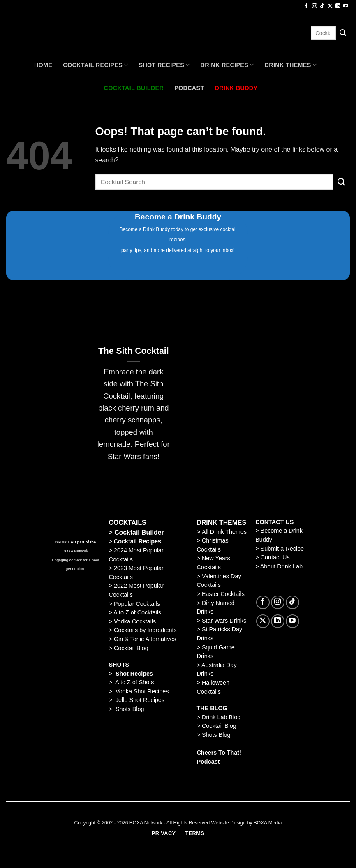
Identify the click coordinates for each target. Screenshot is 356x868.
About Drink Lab (281, 566)
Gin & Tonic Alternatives (145, 639)
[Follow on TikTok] (322, 6)
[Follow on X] (330, 6)
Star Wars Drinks (224, 621)
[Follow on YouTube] (346, 6)
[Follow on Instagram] (314, 6)
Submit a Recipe (282, 549)
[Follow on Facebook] (306, 6)
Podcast (189, 88)
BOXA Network (75, 551)
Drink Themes (291, 65)
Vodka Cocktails (135, 621)
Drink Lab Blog (221, 717)
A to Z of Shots (134, 682)
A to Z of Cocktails (137, 612)
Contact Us (275, 557)
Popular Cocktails (137, 604)
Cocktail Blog (131, 648)
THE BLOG (212, 708)
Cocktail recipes (95, 65)
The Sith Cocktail (134, 351)
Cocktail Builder (139, 532)
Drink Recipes (227, 65)
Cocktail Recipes (137, 541)
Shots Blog (130, 709)
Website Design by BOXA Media (247, 823)
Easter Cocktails (223, 594)
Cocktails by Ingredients (145, 630)
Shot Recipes (164, 65)
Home (43, 65)
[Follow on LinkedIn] (338, 6)
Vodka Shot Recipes (142, 691)
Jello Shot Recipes (140, 700)
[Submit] (343, 33)
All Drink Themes (224, 532)
